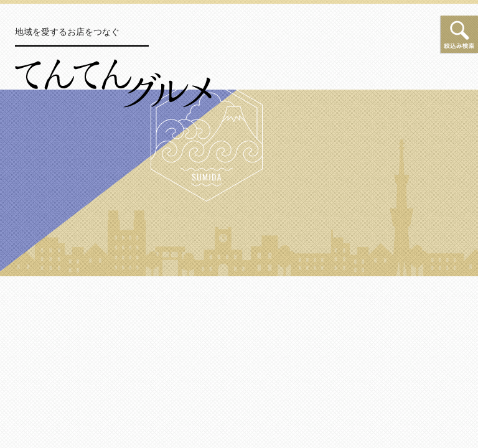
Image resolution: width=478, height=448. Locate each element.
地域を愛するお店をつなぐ (67, 32)
